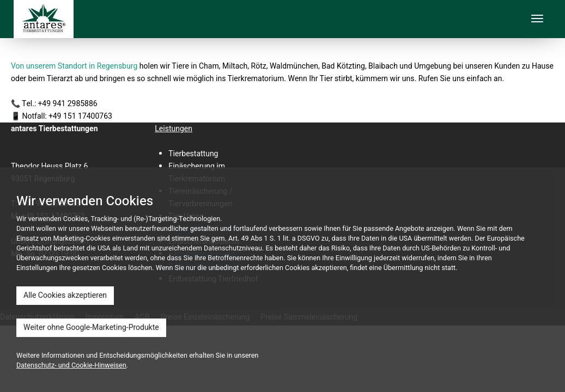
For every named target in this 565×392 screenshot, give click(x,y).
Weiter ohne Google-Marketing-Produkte (91, 327)
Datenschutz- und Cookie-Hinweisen (71, 365)
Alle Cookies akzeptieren (65, 295)
